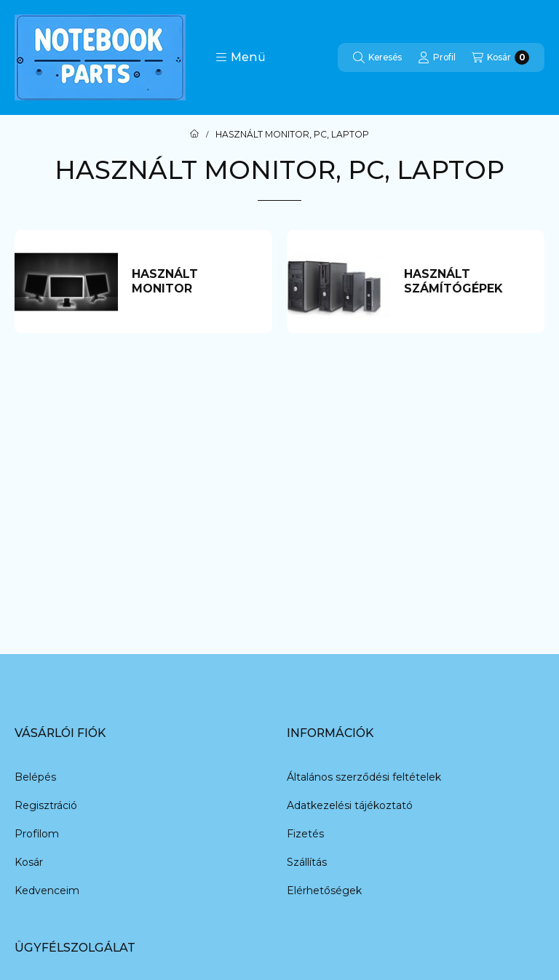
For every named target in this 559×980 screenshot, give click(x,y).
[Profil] (437, 57)
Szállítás (307, 862)
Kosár (29, 862)
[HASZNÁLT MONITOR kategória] (195, 282)
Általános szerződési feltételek (364, 777)
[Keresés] (377, 57)
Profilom (37, 834)
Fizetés (305, 834)
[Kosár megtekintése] (500, 57)
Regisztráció (46, 805)
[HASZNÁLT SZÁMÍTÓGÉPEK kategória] (467, 282)
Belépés (35, 777)
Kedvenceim (47, 891)
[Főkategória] (194, 135)
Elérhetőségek (324, 891)
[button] (241, 57)
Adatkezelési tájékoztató (350, 805)
